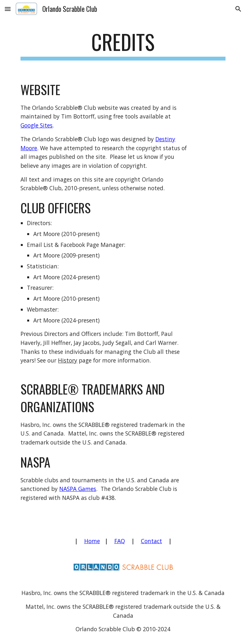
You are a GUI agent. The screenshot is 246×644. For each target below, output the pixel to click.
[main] (123, 45)
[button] (8, 9)
